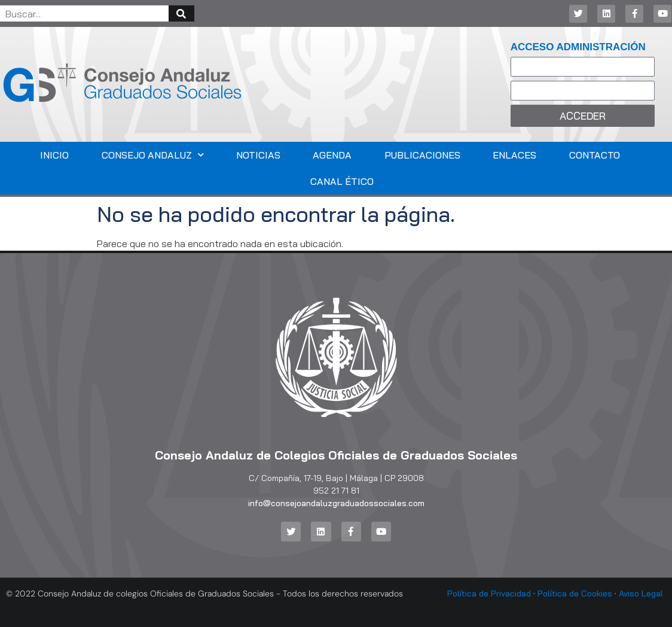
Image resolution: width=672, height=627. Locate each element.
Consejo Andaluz (153, 155)
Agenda (332, 155)
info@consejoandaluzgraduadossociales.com (336, 503)
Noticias (258, 155)
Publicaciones (422, 155)
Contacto (595, 155)
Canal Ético (342, 181)
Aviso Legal (641, 593)
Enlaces (514, 155)
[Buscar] (181, 13)
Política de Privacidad (489, 593)
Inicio (54, 155)
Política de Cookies (575, 593)
